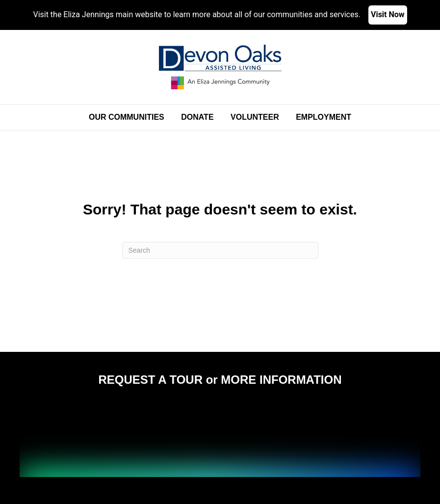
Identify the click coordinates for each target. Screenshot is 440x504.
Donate (197, 117)
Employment (324, 117)
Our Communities (127, 117)
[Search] (220, 250)
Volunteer (255, 117)
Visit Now (388, 14)
